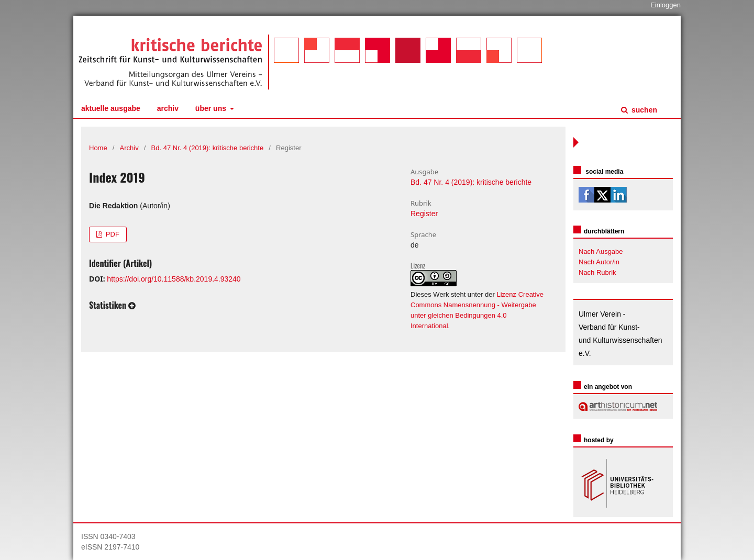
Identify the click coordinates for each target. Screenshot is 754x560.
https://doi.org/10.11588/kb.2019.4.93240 (174, 279)
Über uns (212, 108)
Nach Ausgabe (601, 251)
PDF (112, 234)
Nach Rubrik (597, 272)
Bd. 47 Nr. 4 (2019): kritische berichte (208, 148)
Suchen (643, 110)
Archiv (168, 108)
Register (424, 214)
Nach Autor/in (599, 262)
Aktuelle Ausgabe (111, 108)
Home (98, 148)
